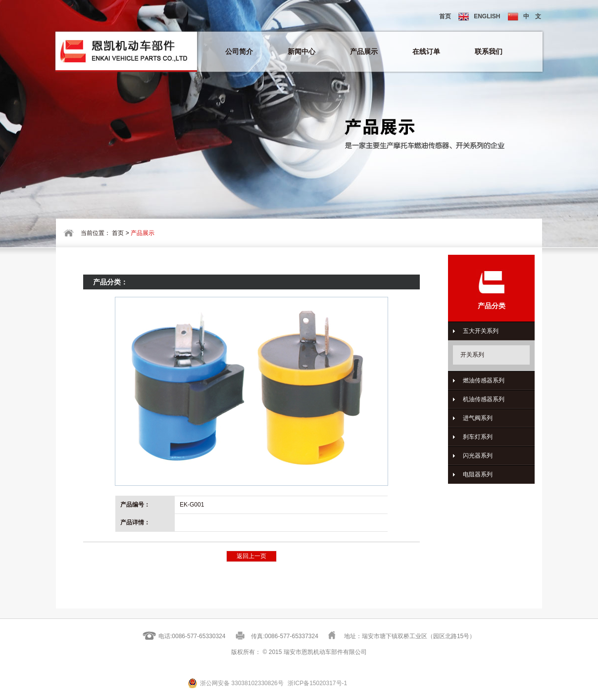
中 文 (524, 17)
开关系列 (472, 355)
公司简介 (239, 51)
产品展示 (364, 51)
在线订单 (426, 51)
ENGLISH (479, 17)
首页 (445, 16)
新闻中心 (301, 51)
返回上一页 (251, 556)
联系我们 (489, 51)
